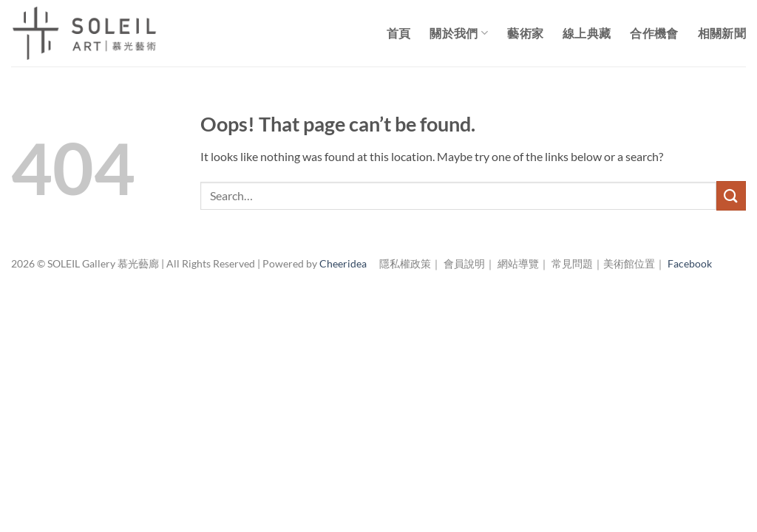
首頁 (399, 33)
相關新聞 (722, 33)
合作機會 (654, 33)
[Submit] (731, 195)
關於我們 (459, 33)
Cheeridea (343, 263)
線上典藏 (587, 33)
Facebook (690, 263)
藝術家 (525, 33)
